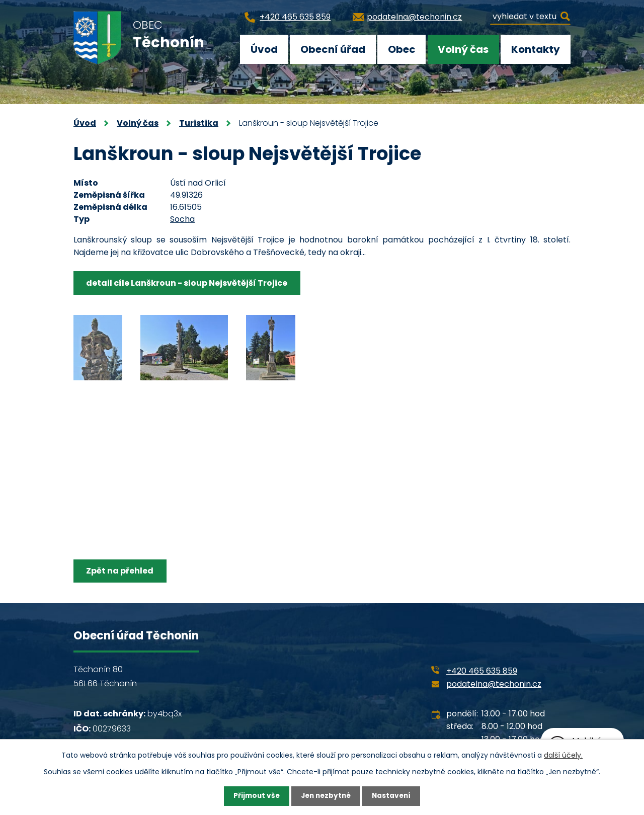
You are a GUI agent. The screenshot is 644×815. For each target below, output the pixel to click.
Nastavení (393, 796)
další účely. (563, 755)
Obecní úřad (333, 49)
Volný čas (463, 49)
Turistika (199, 123)
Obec (402, 49)
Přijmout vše (254, 796)
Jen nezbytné (326, 796)
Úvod (264, 49)
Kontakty (536, 49)
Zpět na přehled (121, 571)
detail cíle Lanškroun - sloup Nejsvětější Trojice (188, 283)
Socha (182, 219)
